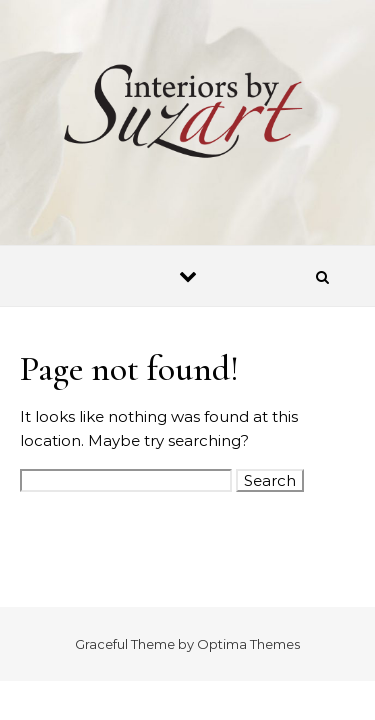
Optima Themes (248, 644)
